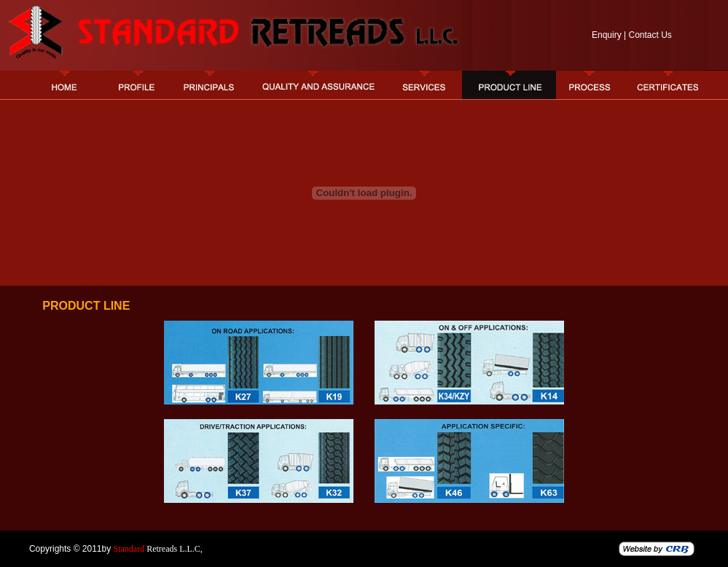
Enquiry (607, 35)
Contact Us (650, 35)
